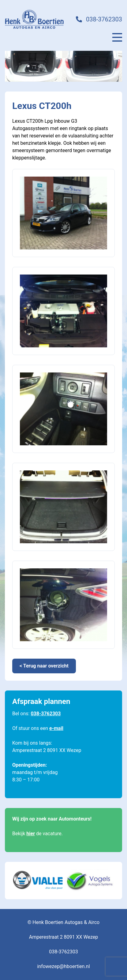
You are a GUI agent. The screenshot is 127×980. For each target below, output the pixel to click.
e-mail (56, 728)
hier (31, 834)
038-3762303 (104, 19)
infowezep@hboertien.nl (63, 966)
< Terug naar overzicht (44, 666)
